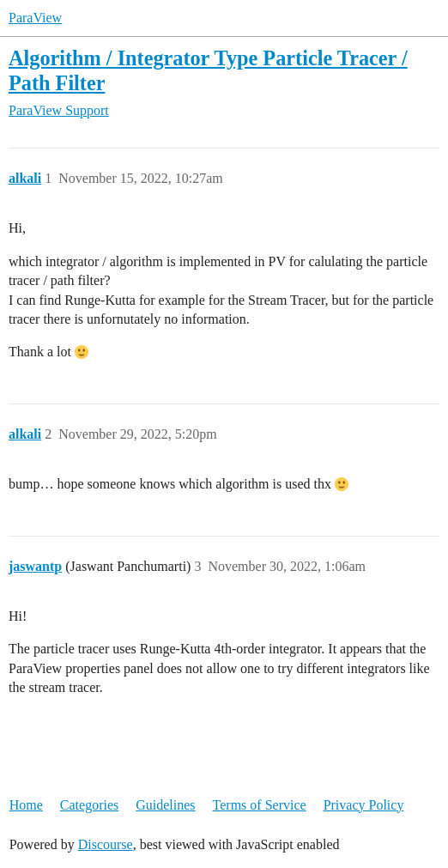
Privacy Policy (364, 805)
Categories (89, 805)
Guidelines (165, 805)
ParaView (35, 18)
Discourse (106, 844)
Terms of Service (260, 805)
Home (26, 805)
